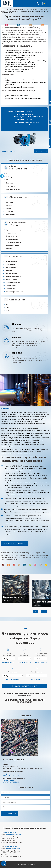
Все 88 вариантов (41, 662)
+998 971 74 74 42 (11, 846)
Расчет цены (40, 151)
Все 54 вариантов (25, 662)
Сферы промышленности (8, 652)
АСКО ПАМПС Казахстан (12, 781)
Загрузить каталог (50, 113)
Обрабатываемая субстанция (41, 652)
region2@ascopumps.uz (14, 848)
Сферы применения (25, 652)
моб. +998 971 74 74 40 (11, 776)
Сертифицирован (37, 670)
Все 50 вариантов (12, 679)
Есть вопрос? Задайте (14, 543)
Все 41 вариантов (8, 662)
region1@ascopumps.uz (14, 834)
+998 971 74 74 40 (39, 3)
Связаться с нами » (8, 151)
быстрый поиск (50, 139)
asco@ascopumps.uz (10, 774)
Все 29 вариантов (37, 679)
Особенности (12, 670)
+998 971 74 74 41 (10, 832)
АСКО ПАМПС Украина (11, 783)
